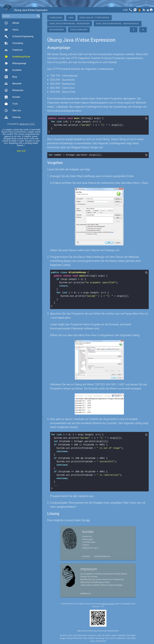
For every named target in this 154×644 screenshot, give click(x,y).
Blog (11, 77)
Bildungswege (15, 63)
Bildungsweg (57, 30)
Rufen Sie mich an (102, 556)
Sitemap (13, 117)
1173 (102, 606)
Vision (11, 30)
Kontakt (12, 97)
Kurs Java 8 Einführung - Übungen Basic (118, 24)
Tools (11, 104)
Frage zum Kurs (79, 30)
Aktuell (12, 23)
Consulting (14, 43)
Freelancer (13, 50)
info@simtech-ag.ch (90, 548)
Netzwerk (13, 84)
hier (88, 520)
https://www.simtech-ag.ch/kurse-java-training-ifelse (98, 630)
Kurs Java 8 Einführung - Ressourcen (70, 24)
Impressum (86, 593)
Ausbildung (56, 18)
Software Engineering (19, 36)
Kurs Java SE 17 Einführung (95, 18)
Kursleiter (13, 70)
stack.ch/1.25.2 (27, 124)
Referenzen (14, 90)
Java (71, 18)
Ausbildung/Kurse (17, 57)
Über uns (13, 111)
